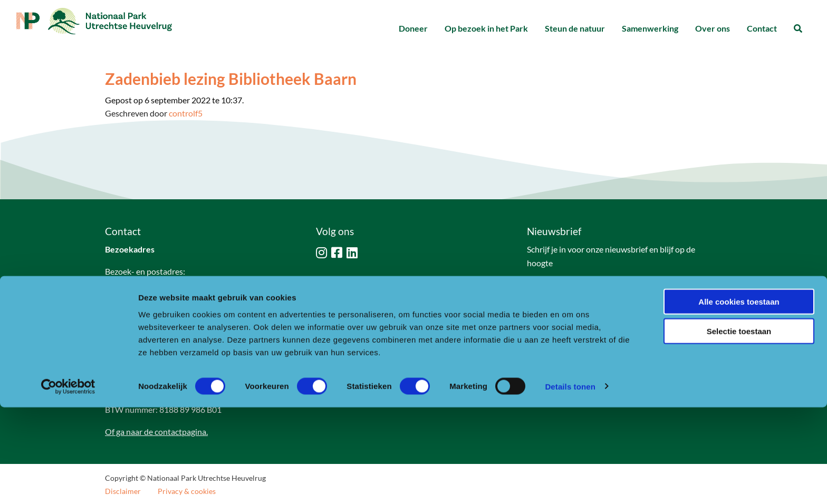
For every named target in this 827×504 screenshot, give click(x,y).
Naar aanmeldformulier (579, 289)
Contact (762, 28)
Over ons (713, 28)
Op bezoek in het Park (486, 28)
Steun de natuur (575, 28)
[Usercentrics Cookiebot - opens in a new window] (68, 483)
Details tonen (570, 483)
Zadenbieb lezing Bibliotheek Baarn (231, 79)
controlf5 (186, 113)
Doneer (413, 28)
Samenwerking (650, 28)
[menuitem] (413, 29)
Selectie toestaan (739, 428)
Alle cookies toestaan (739, 398)
